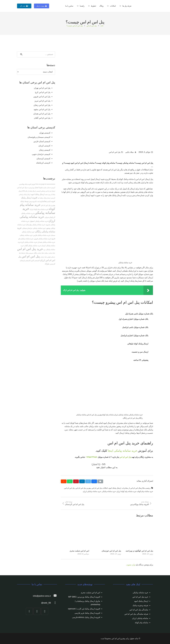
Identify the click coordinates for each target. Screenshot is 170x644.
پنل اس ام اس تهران (42, 88)
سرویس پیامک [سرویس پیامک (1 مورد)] (29, 253)
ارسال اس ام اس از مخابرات (132, 488)
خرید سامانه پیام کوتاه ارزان (127, 491)
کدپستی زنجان (45, 150)
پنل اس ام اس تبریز (42, 101)
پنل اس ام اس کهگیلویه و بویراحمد (139, 551)
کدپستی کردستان (43, 159)
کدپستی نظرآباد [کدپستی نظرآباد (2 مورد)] (50, 264)
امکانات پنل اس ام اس (100, 488)
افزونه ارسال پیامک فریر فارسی (87, 613)
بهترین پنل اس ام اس (83, 488)
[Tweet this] (88, 481)
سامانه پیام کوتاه (142, 623)
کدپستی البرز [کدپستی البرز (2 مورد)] (35, 260)
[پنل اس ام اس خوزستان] (107, 534)
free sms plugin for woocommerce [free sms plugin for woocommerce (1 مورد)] (46, 184)
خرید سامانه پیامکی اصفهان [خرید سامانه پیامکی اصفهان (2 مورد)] (39, 221)
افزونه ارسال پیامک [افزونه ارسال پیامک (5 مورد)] (29, 198)
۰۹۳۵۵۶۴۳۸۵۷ (91, 457)
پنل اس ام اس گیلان (42, 118)
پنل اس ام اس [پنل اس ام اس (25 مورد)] (31, 256)
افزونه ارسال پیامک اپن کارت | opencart (84, 609)
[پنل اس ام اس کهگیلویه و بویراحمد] (139, 534)
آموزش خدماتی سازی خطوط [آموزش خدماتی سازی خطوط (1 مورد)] (47, 188)
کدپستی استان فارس (42, 141)
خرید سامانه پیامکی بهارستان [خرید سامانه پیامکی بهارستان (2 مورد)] (35, 225)
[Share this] (94, 481)
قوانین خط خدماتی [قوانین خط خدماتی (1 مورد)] (45, 257)
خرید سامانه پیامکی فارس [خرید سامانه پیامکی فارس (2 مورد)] (42, 235)
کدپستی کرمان (44, 146)
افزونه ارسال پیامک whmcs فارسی (86, 617)
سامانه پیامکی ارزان (140, 618)
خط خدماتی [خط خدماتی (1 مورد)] (52, 253)
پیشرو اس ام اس (118, 638)
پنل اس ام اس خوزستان (111, 551)
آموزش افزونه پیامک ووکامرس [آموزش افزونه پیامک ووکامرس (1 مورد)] (27, 184)
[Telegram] (37, 611)
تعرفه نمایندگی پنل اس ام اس (136, 614)
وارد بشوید (131, 565)
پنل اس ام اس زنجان (42, 105)
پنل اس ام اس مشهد (42, 109)
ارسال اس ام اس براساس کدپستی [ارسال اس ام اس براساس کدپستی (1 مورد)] (46, 191)
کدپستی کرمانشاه (43, 163)
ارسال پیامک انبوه (115, 488)
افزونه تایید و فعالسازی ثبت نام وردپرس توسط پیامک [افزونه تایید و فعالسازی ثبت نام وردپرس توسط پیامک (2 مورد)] (38, 201)
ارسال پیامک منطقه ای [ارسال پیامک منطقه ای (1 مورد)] (44, 198)
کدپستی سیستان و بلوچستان (39, 137)
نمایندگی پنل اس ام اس (139, 610)
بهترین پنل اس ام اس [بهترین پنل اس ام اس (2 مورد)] (48, 205)
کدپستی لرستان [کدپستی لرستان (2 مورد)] (25, 260)
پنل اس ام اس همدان (42, 114)
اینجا (111, 451)
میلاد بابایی (129, 152)
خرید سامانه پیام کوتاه (145, 491)
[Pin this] (76, 481)
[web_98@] (54, 603)
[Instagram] (45, 611)
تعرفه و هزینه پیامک (140, 605)
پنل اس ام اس (115, 152)
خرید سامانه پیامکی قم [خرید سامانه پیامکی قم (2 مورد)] (26, 239)
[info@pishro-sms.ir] (54, 596)
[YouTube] (29, 611)
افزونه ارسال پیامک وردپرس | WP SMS (84, 597)
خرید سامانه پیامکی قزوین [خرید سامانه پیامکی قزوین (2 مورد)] (42, 239)
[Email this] (100, 481)
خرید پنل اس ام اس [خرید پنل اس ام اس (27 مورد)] (30, 249)
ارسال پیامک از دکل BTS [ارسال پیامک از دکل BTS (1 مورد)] (29, 191)
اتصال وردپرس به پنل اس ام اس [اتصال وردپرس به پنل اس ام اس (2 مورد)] (28, 188)
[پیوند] (150, 6)
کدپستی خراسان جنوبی (41, 154)
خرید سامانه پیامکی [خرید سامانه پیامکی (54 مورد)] (39, 211)
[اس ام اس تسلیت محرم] (75, 534)
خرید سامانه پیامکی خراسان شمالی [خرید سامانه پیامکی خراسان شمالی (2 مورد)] (34, 228)
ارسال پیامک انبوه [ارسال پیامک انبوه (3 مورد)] (38, 194)
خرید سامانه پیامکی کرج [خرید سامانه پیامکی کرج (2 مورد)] (29, 242)
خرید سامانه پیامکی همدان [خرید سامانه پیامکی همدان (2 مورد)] (46, 242)
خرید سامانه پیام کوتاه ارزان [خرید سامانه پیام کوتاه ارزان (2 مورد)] (39, 209)
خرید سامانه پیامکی (125, 451)
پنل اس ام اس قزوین (42, 97)
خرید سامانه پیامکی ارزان (92, 491)
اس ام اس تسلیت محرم (79, 551)
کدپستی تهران (45, 133)
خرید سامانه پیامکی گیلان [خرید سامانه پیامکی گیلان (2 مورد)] (33, 246)
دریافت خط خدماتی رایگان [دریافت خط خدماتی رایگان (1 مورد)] (41, 253)
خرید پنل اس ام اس (140, 597)
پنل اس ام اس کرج (43, 92)
